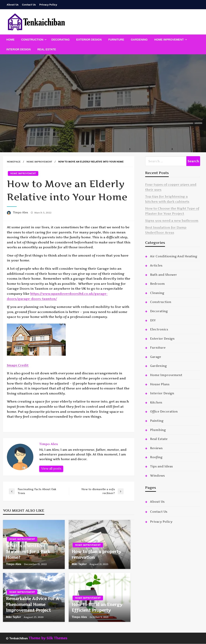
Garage (156, 357)
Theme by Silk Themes (48, 638)
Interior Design (18, 49)
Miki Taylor (80, 564)
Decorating (61, 40)
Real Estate (47, 49)
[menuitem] (10, 40)
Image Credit (18, 365)
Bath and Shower (164, 275)
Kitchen (156, 402)
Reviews (156, 448)
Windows (157, 476)
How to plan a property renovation (96, 554)
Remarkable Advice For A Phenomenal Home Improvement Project (32, 604)
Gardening (139, 40)
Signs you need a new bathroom (172, 220)
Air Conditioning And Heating (174, 256)
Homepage (14, 162)
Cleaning (157, 293)
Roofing (156, 457)
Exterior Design (89, 40)
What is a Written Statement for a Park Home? (28, 551)
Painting (157, 421)
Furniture (116, 40)
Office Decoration (164, 411)
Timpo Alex (21, 212)
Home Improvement (169, 40)
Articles (156, 265)
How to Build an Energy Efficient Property (97, 607)
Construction (32, 40)
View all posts (51, 469)
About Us (13, 5)
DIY (153, 320)
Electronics (159, 329)
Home (10, 40)
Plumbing (158, 430)
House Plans (160, 384)
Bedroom (157, 284)
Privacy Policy (48, 5)
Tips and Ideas (161, 466)
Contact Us (29, 5)
